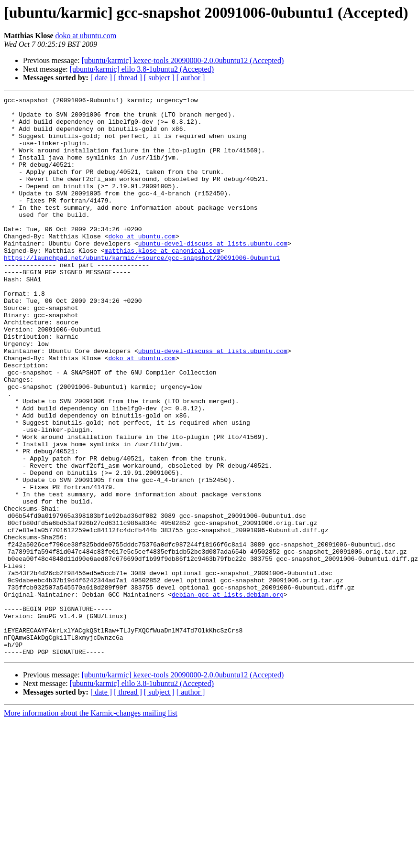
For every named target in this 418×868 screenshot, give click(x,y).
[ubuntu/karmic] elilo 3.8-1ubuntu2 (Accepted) (142, 69)
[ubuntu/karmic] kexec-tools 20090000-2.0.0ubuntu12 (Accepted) (183, 60)
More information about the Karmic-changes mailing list (91, 825)
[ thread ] (128, 78)
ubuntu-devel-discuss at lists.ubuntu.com (213, 273)
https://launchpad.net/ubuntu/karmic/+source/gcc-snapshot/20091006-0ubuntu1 (142, 290)
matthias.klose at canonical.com (163, 282)
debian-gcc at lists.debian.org (228, 695)
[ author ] (191, 78)
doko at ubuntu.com (86, 36)
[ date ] (101, 78)
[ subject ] (159, 78)
